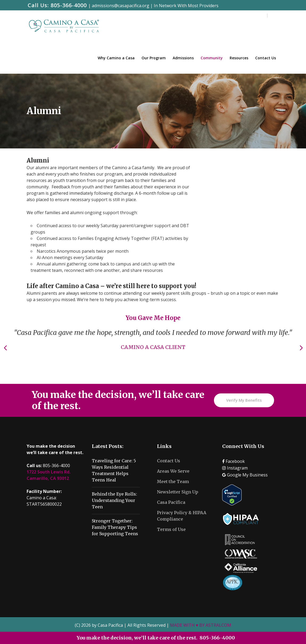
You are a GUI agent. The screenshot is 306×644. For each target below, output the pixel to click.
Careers (256, 16)
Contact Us (169, 461)
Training (235, 16)
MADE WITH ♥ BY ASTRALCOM (201, 625)
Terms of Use (171, 529)
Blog (217, 16)
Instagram (235, 468)
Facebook (233, 461)
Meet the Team (173, 481)
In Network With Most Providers (186, 6)
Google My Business (245, 475)
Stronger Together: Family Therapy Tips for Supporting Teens (115, 527)
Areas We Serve (173, 471)
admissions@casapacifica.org (121, 6)
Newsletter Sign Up (178, 492)
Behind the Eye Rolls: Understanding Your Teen (114, 500)
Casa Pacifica (171, 502)
